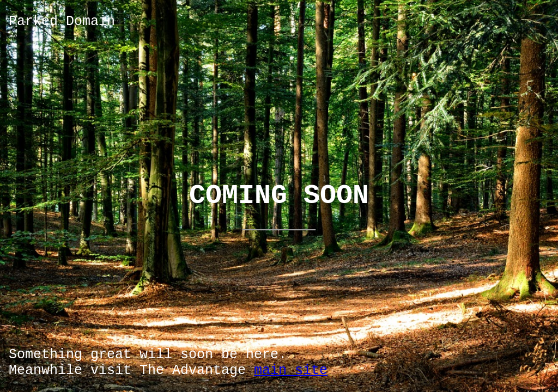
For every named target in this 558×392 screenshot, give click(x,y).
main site (291, 370)
